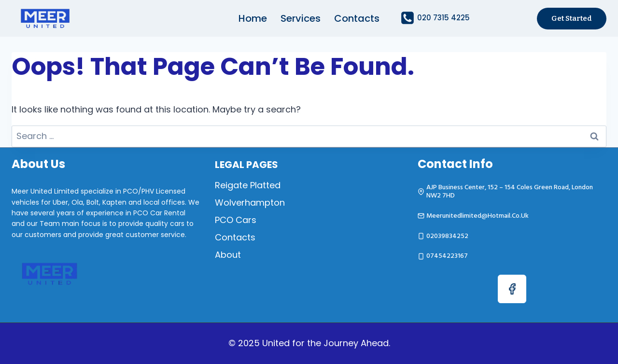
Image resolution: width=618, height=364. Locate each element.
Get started (572, 18)
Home (253, 18)
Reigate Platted (248, 185)
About (228, 255)
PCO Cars (236, 220)
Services (301, 18)
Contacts (357, 18)
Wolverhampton (250, 203)
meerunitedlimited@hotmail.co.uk (478, 216)
